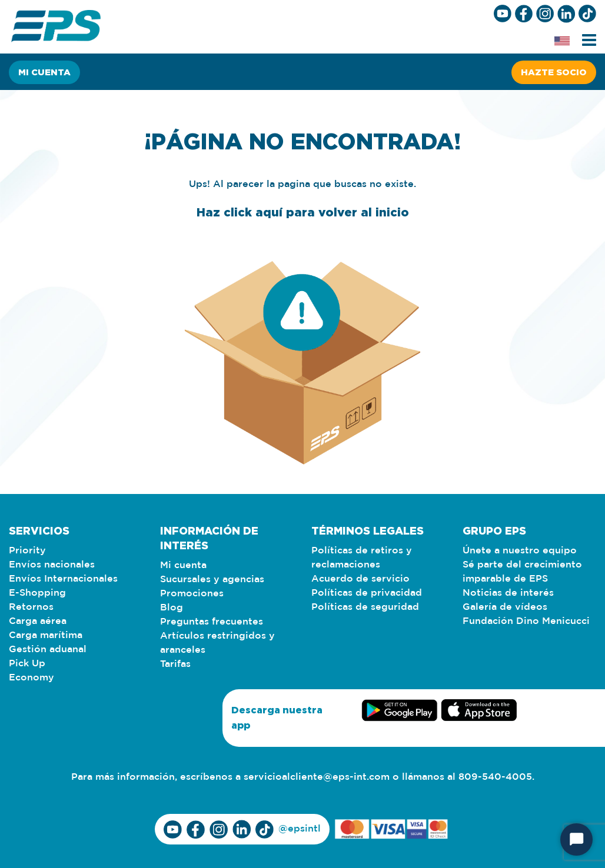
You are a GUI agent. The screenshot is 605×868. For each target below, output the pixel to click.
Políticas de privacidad (367, 593)
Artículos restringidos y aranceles (217, 643)
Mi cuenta (44, 72)
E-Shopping (37, 593)
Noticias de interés (508, 593)
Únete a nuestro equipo (520, 551)
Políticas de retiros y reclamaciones (362, 558)
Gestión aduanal (48, 650)
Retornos (31, 607)
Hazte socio (554, 72)
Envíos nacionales (52, 565)
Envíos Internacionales (63, 579)
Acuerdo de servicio (360, 579)
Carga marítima (46, 635)
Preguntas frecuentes (212, 622)
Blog (172, 608)
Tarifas (175, 664)
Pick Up (27, 664)
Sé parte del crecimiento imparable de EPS (522, 572)
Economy (31, 678)
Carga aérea (38, 621)
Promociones (192, 594)
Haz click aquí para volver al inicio (303, 212)
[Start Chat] (576, 839)
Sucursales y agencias (212, 580)
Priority (27, 551)
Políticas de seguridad (365, 607)
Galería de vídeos (505, 607)
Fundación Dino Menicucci (526, 621)
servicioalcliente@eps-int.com (317, 777)
